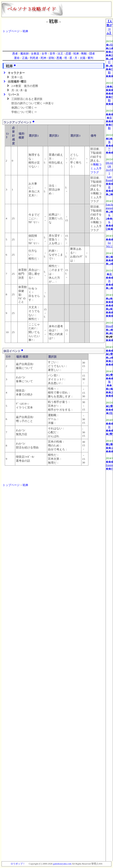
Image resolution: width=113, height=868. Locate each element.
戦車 (25, 31)
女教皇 (35, 54)
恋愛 (68, 54)
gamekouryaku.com (62, 864)
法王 (60, 54)
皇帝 (52, 54)
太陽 (83, 58)
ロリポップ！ (18, 864)
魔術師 (24, 54)
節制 (51, 58)
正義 (25, 58)
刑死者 (34, 58)
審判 (90, 58)
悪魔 (59, 58)
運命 (17, 58)
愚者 (15, 54)
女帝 (44, 54)
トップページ (11, 31)
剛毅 (84, 54)
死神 (43, 58)
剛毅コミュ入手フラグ (96, 168)
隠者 (92, 54)
